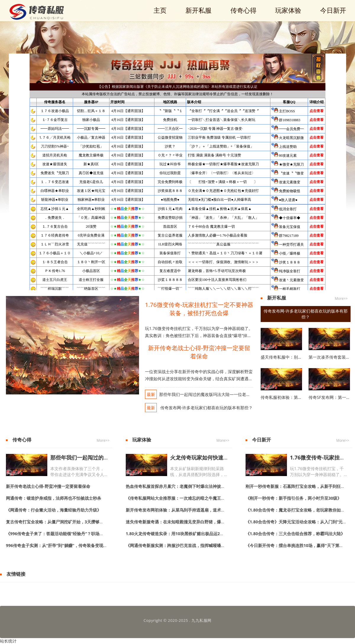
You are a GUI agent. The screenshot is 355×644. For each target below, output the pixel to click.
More (339, 298)
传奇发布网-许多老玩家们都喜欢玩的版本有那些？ (206, 408)
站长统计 (8, 641)
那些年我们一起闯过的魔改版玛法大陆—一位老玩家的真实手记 (217, 394)
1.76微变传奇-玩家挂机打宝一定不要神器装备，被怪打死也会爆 (199, 309)
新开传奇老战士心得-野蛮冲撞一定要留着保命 (199, 352)
